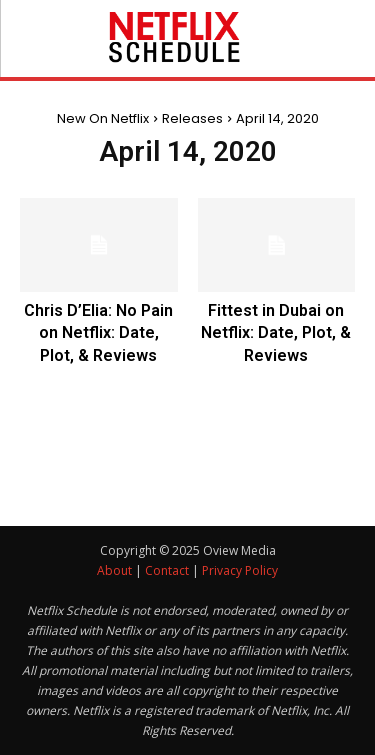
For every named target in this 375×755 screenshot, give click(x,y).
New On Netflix (103, 118)
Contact (167, 570)
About (114, 570)
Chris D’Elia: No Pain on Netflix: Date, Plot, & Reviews (98, 333)
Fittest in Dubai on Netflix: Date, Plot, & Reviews (276, 333)
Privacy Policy (240, 570)
